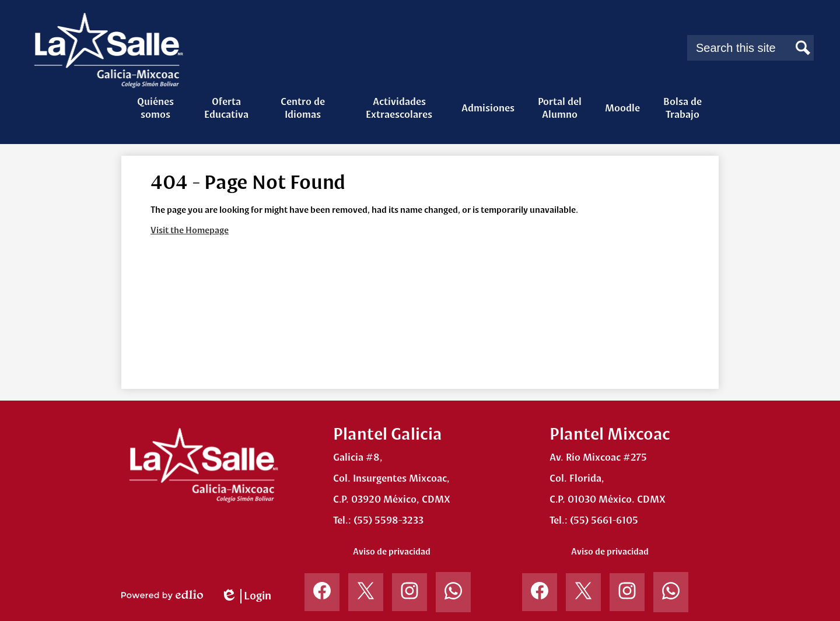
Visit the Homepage (190, 230)
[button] (155, 108)
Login (246, 596)
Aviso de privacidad (392, 552)
